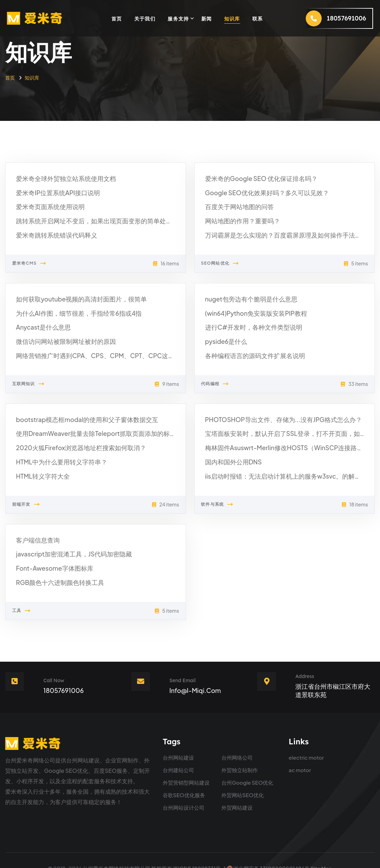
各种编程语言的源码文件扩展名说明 (250, 354)
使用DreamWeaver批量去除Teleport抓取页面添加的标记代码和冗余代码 (107, 431)
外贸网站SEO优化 (243, 779)
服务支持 (178, 18)
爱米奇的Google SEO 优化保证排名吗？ (255, 178)
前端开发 (33, 499)
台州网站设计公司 (184, 792)
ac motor (300, 754)
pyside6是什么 (224, 341)
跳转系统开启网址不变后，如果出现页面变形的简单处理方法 (91, 218)
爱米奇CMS (36, 259)
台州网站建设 (178, 742)
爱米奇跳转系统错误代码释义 (52, 231)
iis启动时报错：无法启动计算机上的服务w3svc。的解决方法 (280, 471)
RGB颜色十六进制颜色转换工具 (55, 574)
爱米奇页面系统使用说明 (47, 205)
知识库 (232, 18)
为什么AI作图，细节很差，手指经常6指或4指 (72, 315)
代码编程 (222, 382)
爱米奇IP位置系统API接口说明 (53, 191)
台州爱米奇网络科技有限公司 (116, 852)
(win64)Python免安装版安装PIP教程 (251, 315)
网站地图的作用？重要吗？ (238, 218)
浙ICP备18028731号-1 (199, 852)
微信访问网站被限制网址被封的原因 (60, 341)
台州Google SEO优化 (247, 767)
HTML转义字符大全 (40, 471)
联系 (258, 18)
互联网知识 (36, 382)
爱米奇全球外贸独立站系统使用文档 (60, 178)
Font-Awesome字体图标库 (51, 560)
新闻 (207, 18)
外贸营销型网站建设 (186, 767)
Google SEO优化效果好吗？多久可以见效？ (260, 191)
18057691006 (64, 675)
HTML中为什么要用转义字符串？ (57, 457)
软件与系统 (225, 499)
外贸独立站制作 (240, 754)
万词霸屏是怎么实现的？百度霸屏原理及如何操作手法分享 (277, 231)
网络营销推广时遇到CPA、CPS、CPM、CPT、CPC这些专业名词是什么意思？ (115, 354)
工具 (29, 602)
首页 (117, 18)
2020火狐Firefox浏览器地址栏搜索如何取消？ (74, 444)
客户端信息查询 (35, 534)
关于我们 (145, 18)
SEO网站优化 (227, 259)
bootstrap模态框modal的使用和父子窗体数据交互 (80, 417)
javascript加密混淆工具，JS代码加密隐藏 (68, 547)
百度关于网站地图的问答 (236, 205)
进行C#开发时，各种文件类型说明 (248, 328)
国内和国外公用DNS (230, 457)
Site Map (321, 852)
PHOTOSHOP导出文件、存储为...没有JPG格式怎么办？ (275, 417)
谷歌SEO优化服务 (184, 779)
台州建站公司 (178, 754)
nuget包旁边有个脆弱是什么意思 (246, 301)
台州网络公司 (237, 742)
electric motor (306, 742)
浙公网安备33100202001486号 (268, 852)
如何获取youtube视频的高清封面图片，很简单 (74, 301)
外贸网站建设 (237, 792)
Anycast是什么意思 (41, 328)
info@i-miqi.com (195, 675)
